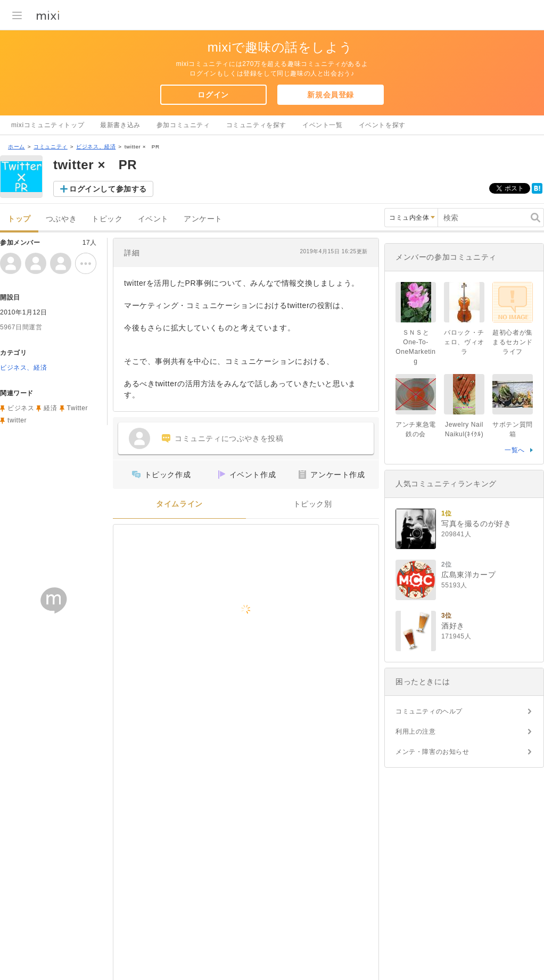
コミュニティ (51, 147)
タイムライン (179, 504)
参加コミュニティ (183, 125)
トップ (19, 219)
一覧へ (515, 450)
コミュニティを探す (256, 125)
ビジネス (21, 408)
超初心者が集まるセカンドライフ (513, 342)
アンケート (203, 219)
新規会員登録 (331, 95)
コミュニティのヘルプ (429, 711)
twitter (17, 420)
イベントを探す (382, 125)
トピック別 (313, 504)
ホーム (17, 147)
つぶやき (61, 219)
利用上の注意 (416, 732)
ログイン (213, 95)
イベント (153, 219)
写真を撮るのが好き (476, 524)
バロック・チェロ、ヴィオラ (464, 342)
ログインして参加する (108, 189)
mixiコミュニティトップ (48, 125)
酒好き (453, 626)
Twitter (78, 408)
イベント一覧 (323, 125)
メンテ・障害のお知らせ (432, 752)
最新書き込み (120, 125)
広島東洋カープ (468, 575)
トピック (107, 219)
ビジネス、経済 (96, 147)
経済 (50, 408)
